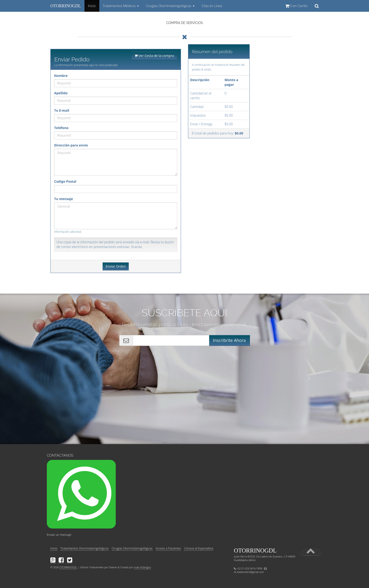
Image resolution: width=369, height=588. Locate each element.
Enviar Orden (116, 266)
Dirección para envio (71, 145)
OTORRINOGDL (66, 6)
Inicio (93, 8)
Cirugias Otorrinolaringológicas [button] (170, 6)
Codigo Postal (65, 181)
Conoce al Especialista (199, 548)
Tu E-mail (62, 110)
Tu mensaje (64, 199)
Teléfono (61, 128)
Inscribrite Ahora (229, 340)
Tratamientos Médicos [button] (121, 6)
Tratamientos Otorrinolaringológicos (84, 548)
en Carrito (296, 6)
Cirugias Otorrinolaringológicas (132, 548)
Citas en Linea (212, 6)
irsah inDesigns (142, 567)
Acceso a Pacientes (168, 548)
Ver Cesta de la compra (154, 56)
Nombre (61, 76)
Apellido (61, 93)
